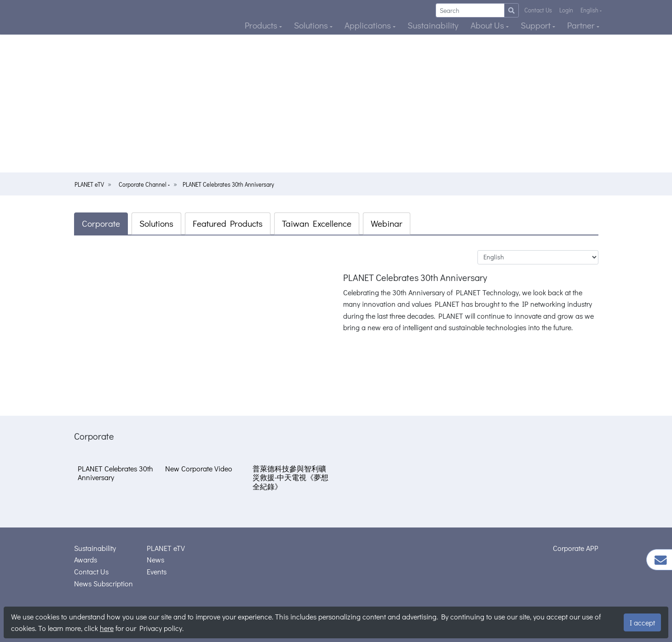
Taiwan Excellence (317, 223)
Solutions (312, 25)
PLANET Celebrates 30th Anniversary (228, 184)
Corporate (101, 223)
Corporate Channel (143, 184)
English (590, 10)
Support (537, 25)
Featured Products (228, 223)
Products (262, 25)
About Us (488, 25)
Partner (582, 25)
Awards (86, 559)
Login (566, 10)
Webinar (387, 223)
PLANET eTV (89, 184)
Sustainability (433, 25)
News (155, 559)
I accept (642, 622)
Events (157, 571)
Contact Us (538, 10)
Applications (369, 25)
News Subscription (103, 583)
